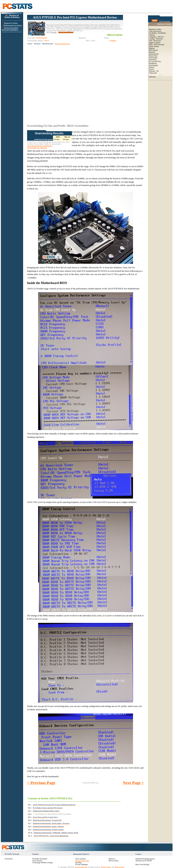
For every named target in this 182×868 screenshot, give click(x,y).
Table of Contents (115, 35)
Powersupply (154, 65)
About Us (112, 859)
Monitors (152, 52)
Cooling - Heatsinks (156, 39)
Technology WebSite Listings (43, 863)
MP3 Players (153, 50)
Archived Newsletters (10, 30)
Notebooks (153, 60)
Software (152, 71)
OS (158, 71)
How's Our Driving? (142, 864)
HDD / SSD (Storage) (157, 44)
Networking (153, 58)
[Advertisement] (134, 67)
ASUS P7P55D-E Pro (62, 44)
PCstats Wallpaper (82, 864)
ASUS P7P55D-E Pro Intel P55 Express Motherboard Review (75, 17)
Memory (152, 48)
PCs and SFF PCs (155, 62)
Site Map (78, 863)
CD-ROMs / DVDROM (157, 33)
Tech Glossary (37, 861)
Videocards (153, 73)
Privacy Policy (114, 861)
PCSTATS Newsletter (40, 859)
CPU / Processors (155, 41)
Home (30, 44)
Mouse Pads (153, 56)
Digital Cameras (155, 43)
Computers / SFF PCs (157, 37)
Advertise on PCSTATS (144, 861)
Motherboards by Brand (13, 26)
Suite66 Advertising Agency (145, 859)
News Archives (80, 859)
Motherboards (48, 44)
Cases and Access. (155, 31)
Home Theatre (154, 46)
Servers (152, 69)
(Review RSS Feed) (82, 861)
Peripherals (153, 63)
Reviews (37, 44)
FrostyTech (9, 859)
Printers (152, 67)
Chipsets (152, 35)
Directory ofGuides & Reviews (12, 16)
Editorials (152, 77)
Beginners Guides (11, 23)
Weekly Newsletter (11, 28)
